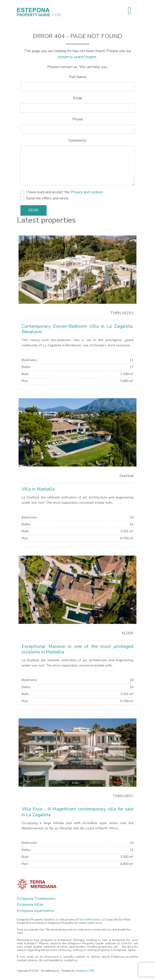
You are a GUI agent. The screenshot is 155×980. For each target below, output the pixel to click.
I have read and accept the (65, 192)
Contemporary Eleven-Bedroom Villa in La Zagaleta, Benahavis (77, 329)
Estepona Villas (30, 905)
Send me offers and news (47, 198)
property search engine (77, 57)
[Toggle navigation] (130, 11)
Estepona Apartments (36, 911)
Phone (78, 119)
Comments (77, 140)
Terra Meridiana (90, 920)
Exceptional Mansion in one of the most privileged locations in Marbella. (77, 649)
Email (78, 98)
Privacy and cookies (87, 192)
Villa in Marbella (38, 489)
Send (34, 210)
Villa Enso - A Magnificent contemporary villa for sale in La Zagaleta (77, 812)
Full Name (78, 77)
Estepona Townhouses (36, 899)
